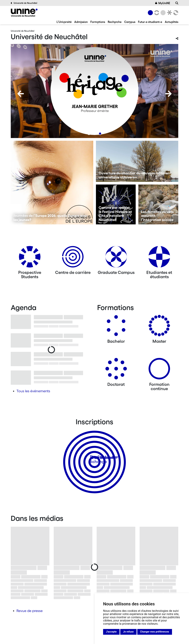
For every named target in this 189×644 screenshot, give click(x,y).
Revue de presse (30, 611)
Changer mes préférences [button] (155, 632)
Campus (130, 22)
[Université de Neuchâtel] (24, 13)
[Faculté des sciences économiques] (175, 13)
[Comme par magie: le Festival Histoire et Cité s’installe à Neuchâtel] (116, 204)
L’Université (64, 22)
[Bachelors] (116, 327)
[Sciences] (163, 13)
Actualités (172, 22)
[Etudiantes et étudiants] (159, 258)
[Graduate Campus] (116, 258)
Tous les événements (33, 391)
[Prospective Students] (30, 258)
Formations (98, 22)
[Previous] (21, 94)
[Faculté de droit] (169, 13)
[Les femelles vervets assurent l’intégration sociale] (158, 204)
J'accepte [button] (111, 632)
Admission (81, 22)
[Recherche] (177, 3)
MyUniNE (163, 3)
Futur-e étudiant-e (150, 22)
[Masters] (159, 327)
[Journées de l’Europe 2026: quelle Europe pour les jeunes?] (52, 183)
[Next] (168, 94)
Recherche (115, 22)
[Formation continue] (159, 370)
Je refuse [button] (128, 632)
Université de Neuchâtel (24, 3)
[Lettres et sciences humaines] (156, 13)
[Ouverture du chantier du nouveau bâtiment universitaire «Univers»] (137, 161)
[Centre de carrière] (73, 258)
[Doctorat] (116, 370)
